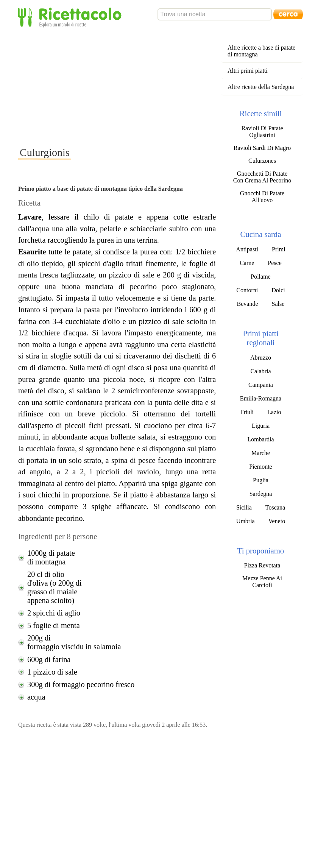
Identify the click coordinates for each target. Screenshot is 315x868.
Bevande (248, 304)
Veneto (277, 521)
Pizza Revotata (262, 565)
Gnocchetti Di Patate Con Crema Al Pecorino (262, 177)
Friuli (247, 412)
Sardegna (261, 494)
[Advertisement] (154, 87)
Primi (279, 249)
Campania (261, 385)
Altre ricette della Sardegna (261, 87)
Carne (247, 263)
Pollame (260, 277)
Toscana (275, 507)
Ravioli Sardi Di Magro (262, 148)
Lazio (274, 412)
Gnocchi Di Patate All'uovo (262, 197)
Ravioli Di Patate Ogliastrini (262, 132)
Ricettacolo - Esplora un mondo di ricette (71, 17)
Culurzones (262, 161)
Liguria (261, 426)
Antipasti (247, 249)
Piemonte (260, 467)
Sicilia (244, 507)
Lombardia (260, 439)
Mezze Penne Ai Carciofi (262, 582)
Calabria (260, 371)
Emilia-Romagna (261, 398)
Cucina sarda (260, 234)
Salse (278, 304)
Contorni (247, 290)
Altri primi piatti (248, 71)
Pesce (274, 263)
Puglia (261, 480)
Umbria (246, 521)
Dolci (278, 290)
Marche (261, 453)
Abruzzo (261, 358)
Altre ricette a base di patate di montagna (261, 51)
